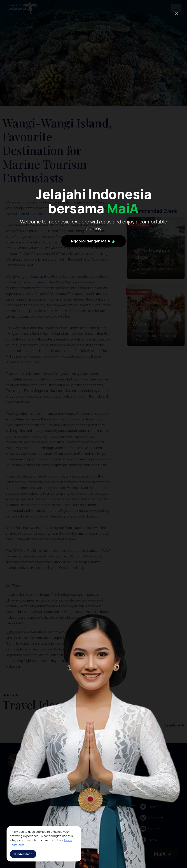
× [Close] (176, 13)
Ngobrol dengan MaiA (93, 260)
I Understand (23, 854)
